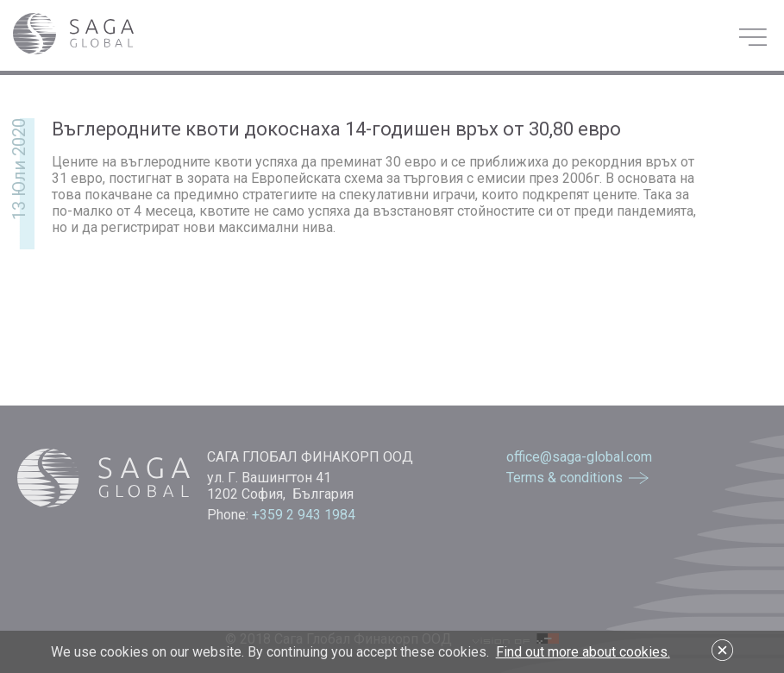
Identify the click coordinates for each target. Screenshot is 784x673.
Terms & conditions (564, 478)
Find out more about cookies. (583, 652)
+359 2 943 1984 (305, 515)
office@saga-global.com (579, 457)
